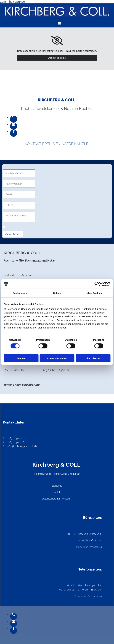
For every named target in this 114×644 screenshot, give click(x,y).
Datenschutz (49, 499)
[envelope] (14, 124)
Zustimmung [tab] (20, 293)
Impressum (66, 499)
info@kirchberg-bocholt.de (22, 446)
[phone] (14, 117)
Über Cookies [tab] (94, 293)
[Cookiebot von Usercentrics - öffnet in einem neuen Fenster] (97, 284)
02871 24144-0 (13, 438)
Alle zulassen (93, 358)
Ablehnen (21, 358)
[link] (57, 41)
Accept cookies (57, 58)
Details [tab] (57, 293)
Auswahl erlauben (57, 358)
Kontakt (57, 492)
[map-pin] (14, 131)
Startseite (57, 486)
